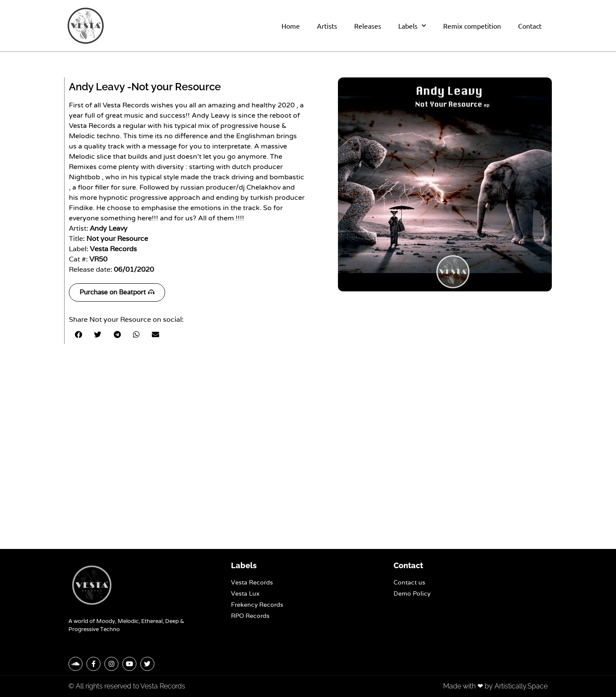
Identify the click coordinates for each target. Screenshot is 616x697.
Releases (368, 26)
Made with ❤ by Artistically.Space (495, 686)
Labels (412, 25)
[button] (78, 334)
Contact (530, 26)
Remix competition (472, 26)
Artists (327, 26)
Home (291, 26)
